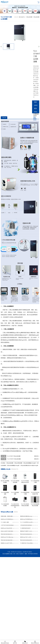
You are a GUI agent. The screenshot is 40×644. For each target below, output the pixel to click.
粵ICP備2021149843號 (33, 554)
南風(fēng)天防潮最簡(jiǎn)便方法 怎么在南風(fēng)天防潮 (27, 519)
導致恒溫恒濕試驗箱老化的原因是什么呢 (7, 534)
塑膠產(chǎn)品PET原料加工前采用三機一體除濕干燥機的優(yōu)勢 (7, 543)
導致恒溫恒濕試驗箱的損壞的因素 (27, 534)
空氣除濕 (33, 379)
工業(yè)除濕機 (29, 17)
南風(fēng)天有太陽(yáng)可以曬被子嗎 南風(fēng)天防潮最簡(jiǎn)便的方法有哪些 (7, 537)
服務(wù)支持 (25, 642)
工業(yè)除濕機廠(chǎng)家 (29, 463)
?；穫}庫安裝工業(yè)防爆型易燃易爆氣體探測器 (27, 543)
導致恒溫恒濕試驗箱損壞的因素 (27, 540)
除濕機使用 (6, 392)
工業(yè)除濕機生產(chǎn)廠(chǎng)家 (29, 465)
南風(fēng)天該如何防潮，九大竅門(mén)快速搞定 (7, 528)
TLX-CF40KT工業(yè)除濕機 (14, 459)
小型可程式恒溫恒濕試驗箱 (7, 525)
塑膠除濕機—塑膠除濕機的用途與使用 (7, 516)
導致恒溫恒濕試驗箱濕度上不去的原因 (7, 540)
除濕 (14, 321)
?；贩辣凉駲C (5, 522)
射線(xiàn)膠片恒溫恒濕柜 (7, 531)
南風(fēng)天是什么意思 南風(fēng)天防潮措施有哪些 (27, 537)
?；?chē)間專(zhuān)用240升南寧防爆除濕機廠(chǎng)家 (27, 522)
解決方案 (15, 642)
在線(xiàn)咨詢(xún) (36, 107)
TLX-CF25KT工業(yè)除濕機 (14, 456)
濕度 (6, 342)
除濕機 (15, 310)
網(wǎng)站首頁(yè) (5, 642)
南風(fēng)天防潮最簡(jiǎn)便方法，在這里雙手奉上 (7, 519)
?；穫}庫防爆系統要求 (25, 528)
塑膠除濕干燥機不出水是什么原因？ (27, 531)
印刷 (18, 312)
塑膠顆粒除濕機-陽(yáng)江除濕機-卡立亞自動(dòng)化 (27, 516)
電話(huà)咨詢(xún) (35, 642)
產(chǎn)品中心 (22, 17)
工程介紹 (4, 118)
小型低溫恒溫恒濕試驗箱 (26, 525)
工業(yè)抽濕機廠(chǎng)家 (13, 465)
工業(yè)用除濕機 (7, 333)
